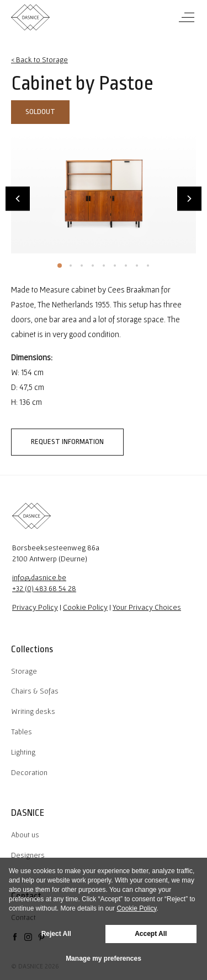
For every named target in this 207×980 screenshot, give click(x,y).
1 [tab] (60, 266)
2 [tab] (71, 266)
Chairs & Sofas (35, 691)
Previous (18, 198)
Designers (28, 855)
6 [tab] (115, 266)
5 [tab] (104, 266)
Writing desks (33, 711)
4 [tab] (93, 266)
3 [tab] (82, 266)
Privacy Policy (35, 607)
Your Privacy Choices (147, 607)
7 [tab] (126, 266)
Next (189, 198)
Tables (22, 732)
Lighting (23, 752)
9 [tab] (148, 266)
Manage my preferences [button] (104, 959)
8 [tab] (137, 266)
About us (25, 835)
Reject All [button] (56, 934)
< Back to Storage (39, 59)
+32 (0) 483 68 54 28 (44, 588)
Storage (24, 671)
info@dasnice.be (39, 577)
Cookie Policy (85, 607)
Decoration (29, 772)
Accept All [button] (151, 934)
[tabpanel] (104, 192)
